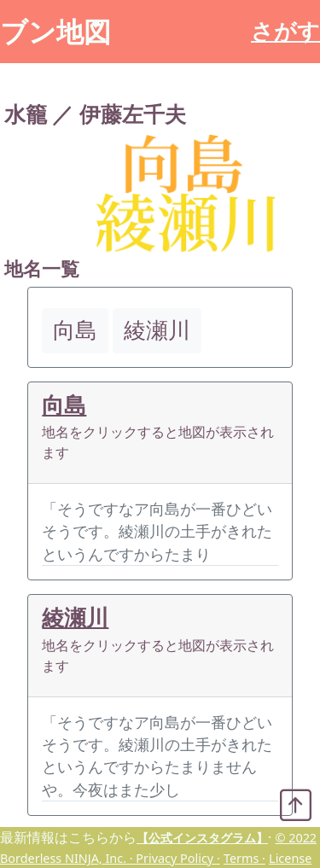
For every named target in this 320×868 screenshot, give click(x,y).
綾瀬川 (75, 618)
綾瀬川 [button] (157, 330)
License (290, 858)
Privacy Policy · (177, 858)
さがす (285, 31)
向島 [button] (75, 330)
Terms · (244, 858)
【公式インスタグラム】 (202, 838)
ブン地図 (55, 31)
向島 (64, 405)
